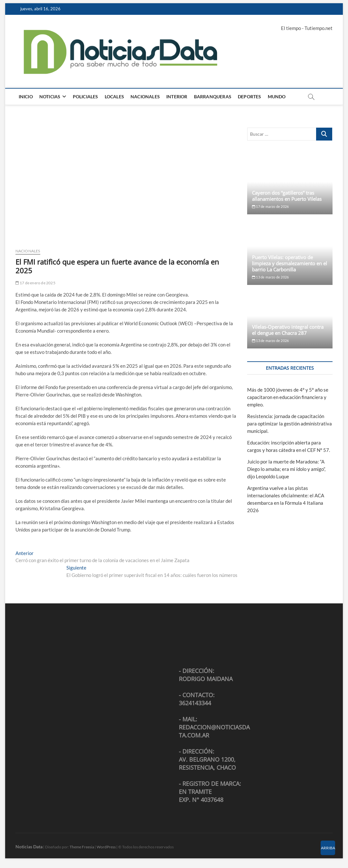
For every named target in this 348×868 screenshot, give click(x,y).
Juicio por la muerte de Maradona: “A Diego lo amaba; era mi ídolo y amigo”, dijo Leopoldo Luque (286, 469)
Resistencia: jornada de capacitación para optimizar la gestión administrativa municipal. (290, 424)
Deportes (250, 97)
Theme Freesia (82, 847)
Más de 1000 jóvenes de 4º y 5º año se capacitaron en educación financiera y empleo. (288, 397)
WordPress (106, 847)
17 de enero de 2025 (35, 283)
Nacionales (145, 97)
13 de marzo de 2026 (270, 277)
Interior (177, 97)
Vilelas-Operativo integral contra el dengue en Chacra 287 (288, 330)
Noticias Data (29, 847)
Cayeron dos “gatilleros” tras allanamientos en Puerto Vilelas (287, 196)
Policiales (86, 97)
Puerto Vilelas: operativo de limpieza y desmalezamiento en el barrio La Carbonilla (290, 263)
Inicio (26, 97)
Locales (114, 97)
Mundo (277, 97)
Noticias (50, 97)
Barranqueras (213, 97)
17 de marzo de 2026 (270, 206)
